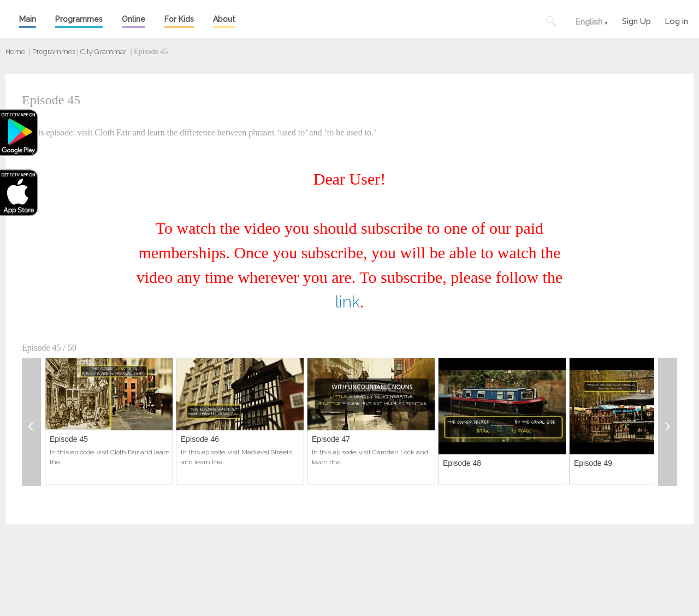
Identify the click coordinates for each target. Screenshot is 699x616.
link (348, 302)
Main (28, 19)
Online (134, 19)
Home (15, 52)
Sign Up (636, 20)
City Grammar (103, 52)
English (589, 22)
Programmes (79, 19)
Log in (676, 20)
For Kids (179, 19)
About (224, 19)
